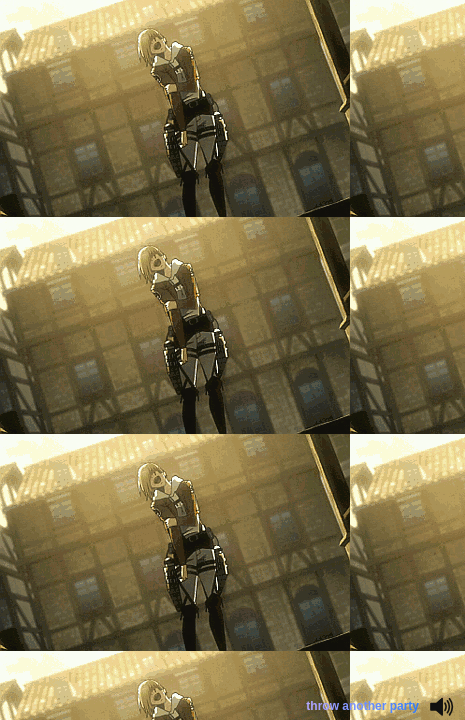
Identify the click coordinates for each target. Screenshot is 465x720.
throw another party (362, 706)
